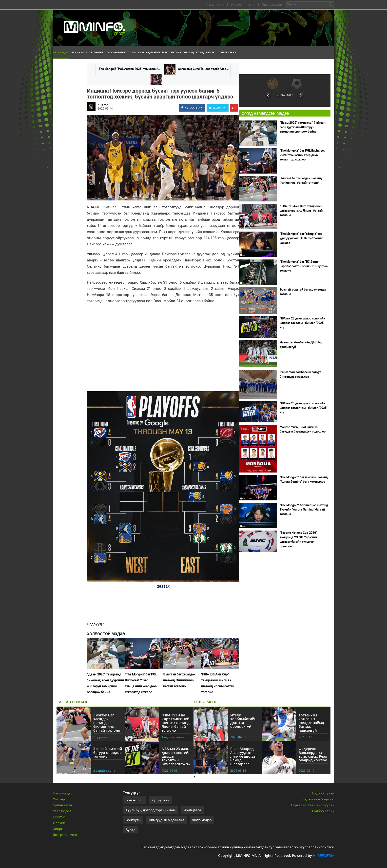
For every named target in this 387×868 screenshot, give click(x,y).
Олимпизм (136, 52)
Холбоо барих (323, 811)
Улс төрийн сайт (243, 5)
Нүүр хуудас (61, 52)
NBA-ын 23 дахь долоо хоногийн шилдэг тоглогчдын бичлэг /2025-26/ (303, 408)
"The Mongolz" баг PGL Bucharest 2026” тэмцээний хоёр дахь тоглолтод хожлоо (141, 683)
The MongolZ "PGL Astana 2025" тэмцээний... (130, 69)
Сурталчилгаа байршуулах (313, 805)
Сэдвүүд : (95, 624)
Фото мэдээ (202, 820)
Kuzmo (103, 105)
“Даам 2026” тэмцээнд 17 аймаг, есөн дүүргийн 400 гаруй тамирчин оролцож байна (105, 683)
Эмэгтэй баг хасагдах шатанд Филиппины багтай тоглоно (179, 680)
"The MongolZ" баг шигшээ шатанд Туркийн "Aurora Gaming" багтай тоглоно (304, 510)
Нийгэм (59, 817)
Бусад (200, 52)
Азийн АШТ (79, 52)
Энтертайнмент (65, 835)
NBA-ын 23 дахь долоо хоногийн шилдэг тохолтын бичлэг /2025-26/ (302, 323)
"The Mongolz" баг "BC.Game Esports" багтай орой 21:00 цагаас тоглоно (304, 266)
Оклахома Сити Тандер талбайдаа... (203, 69)
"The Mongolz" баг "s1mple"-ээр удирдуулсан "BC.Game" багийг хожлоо (301, 238)
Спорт (58, 829)
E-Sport (211, 52)
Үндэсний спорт (157, 52)
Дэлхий (59, 823)
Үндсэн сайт (215, 5)
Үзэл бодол (62, 811)
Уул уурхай (160, 800)
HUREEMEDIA (324, 856)
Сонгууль (133, 820)
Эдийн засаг (63, 805)
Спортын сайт (272, 5)
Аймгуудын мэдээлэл (166, 820)
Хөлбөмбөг (97, 52)
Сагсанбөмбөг (117, 52)
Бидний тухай (323, 793)
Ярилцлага (192, 810)
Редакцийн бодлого (318, 799)
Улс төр (59, 799)
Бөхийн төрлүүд (182, 52)
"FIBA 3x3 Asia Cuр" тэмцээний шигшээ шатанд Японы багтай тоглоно (218, 683)
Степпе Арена (227, 52)
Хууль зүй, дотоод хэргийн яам (151, 810)
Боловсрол (135, 800)
